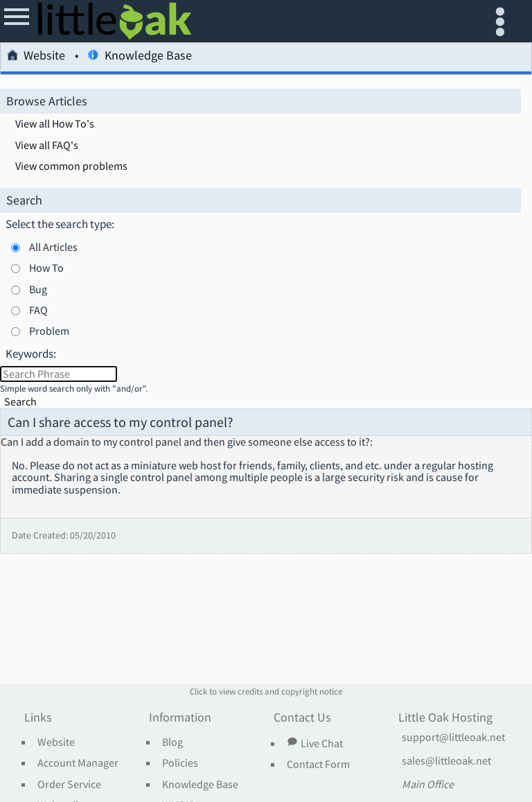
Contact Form (318, 765)
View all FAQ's (47, 146)
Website (36, 57)
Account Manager (78, 763)
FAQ (38, 310)
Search (20, 402)
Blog (172, 742)
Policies (180, 763)
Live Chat (314, 743)
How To (46, 268)
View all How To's (55, 124)
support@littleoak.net (453, 738)
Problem (49, 331)
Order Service (69, 785)
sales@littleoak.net (446, 761)
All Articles (53, 247)
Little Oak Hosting (445, 718)
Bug (38, 289)
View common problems (71, 166)
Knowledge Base (139, 57)
